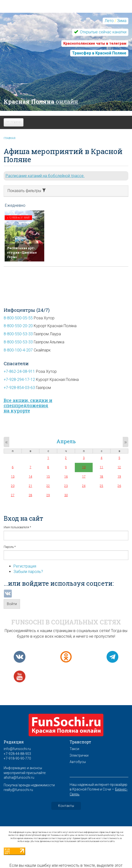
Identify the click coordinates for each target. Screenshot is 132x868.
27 (13, 495)
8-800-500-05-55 (18, 318)
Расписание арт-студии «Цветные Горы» (22, 252)
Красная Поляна (41, 102)
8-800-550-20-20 (18, 326)
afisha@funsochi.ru (19, 777)
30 (66, 495)
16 (66, 477)
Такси (74, 749)
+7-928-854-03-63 (19, 388)
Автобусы (78, 762)
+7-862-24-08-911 (19, 371)
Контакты (66, 806)
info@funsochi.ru (17, 749)
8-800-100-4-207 (18, 350)
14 (31, 477)
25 (101, 486)
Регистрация (25, 566)
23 (66, 486)
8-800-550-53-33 (18, 334)
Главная (10, 138)
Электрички (79, 755)
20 (13, 486)
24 (84, 486)
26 (119, 486)
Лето (109, 21)
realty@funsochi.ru (18, 790)
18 (101, 477)
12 (119, 467)
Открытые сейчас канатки (103, 32)
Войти (12, 604)
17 (84, 477)
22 (48, 486)
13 (13, 477)
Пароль (10, 547)
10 (84, 467)
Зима (122, 21)
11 (101, 467)
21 (31, 486)
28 (31, 495)
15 (48, 477)
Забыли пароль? (28, 572)
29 (48, 495)
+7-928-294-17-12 (19, 380)
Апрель (66, 441)
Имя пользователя (17, 527)
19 (119, 477)
